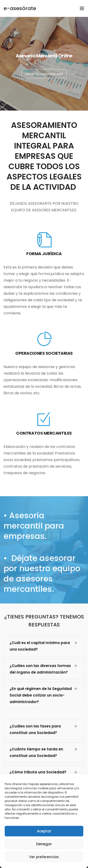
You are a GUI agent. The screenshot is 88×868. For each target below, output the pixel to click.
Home (29, 74)
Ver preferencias (44, 857)
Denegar (44, 844)
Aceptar (44, 831)
